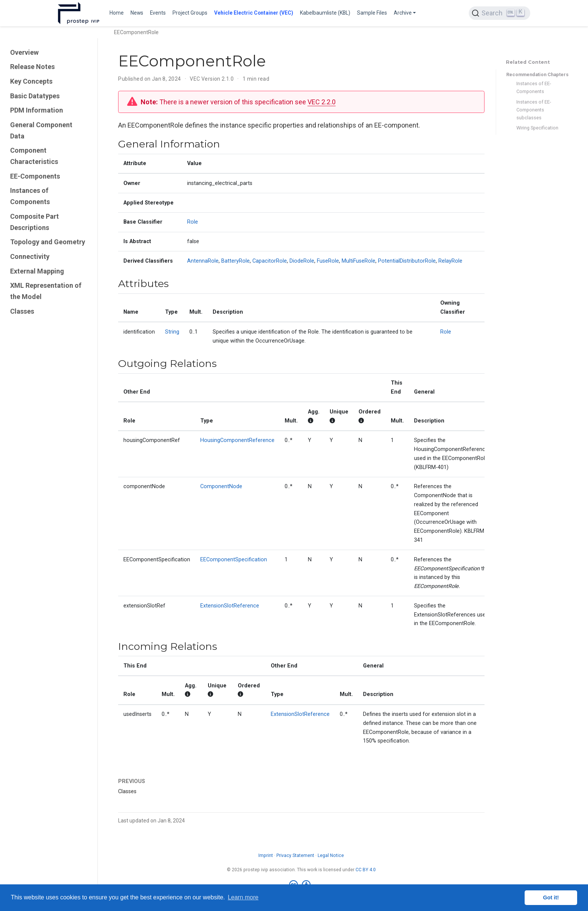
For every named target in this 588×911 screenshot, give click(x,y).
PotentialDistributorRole (407, 261)
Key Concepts (31, 81)
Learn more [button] (243, 897)
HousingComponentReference (237, 440)
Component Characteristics (34, 156)
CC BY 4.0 (366, 870)
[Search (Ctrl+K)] (499, 13)
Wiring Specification (537, 128)
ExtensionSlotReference (230, 606)
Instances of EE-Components (534, 87)
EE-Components (35, 176)
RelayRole (450, 261)
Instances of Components (30, 196)
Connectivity (30, 256)
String (172, 332)
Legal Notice (331, 855)
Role (193, 222)
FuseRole (328, 261)
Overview (24, 52)
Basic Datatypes (35, 96)
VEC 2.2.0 (322, 102)
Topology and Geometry (48, 242)
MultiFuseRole (358, 261)
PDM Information (37, 110)
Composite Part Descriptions (34, 222)
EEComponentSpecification (234, 560)
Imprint (266, 855)
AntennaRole (203, 261)
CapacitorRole (270, 261)
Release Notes (32, 67)
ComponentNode (221, 486)
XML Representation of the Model (46, 291)
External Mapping (37, 271)
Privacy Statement (295, 855)
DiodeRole (302, 261)
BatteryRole (235, 261)
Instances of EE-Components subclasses (534, 110)
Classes (22, 311)
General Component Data (41, 130)
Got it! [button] (551, 897)
